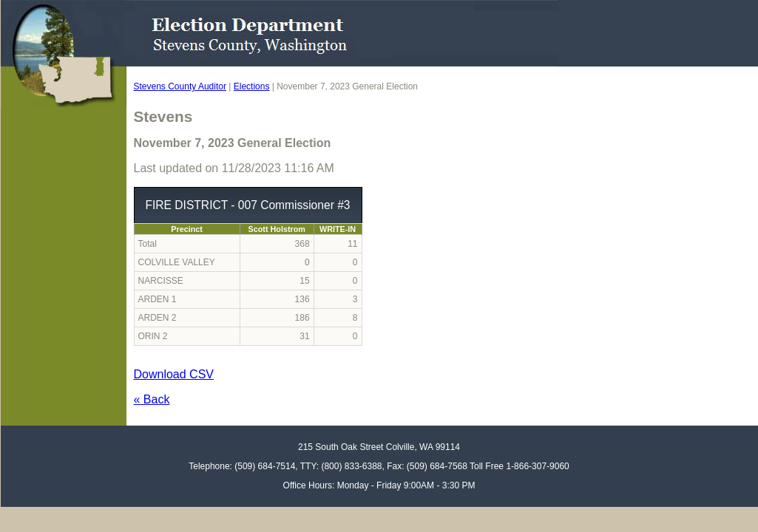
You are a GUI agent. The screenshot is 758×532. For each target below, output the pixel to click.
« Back (152, 399)
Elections (252, 86)
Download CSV (174, 374)
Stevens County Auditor (180, 86)
